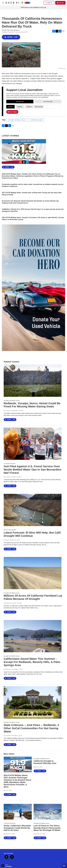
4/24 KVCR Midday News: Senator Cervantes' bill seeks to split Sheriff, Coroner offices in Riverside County (33, 219)
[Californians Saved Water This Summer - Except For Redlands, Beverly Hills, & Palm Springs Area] (33, 636)
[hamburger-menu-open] (3, 3)
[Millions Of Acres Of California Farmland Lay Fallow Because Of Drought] (33, 573)
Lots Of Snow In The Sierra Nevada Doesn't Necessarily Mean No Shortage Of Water (47, 828)
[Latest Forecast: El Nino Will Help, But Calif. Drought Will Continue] (33, 510)
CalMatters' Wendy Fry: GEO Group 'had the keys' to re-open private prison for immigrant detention (33, 210)
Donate (61, 3)
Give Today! (12, 112)
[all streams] (65, 866)
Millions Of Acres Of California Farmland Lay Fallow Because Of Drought (33, 597)
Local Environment (9, 464)
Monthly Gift (20, 102)
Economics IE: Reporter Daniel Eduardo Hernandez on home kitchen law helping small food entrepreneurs (30, 202)
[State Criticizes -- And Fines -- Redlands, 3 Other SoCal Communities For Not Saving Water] (33, 702)
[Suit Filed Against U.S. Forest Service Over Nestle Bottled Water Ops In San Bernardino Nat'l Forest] (33, 444)
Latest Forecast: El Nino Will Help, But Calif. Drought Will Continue (32, 534)
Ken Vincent (7, 411)
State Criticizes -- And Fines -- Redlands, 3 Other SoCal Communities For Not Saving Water (31, 728)
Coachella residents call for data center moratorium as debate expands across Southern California (33, 185)
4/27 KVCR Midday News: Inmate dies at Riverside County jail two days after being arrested (32, 194)
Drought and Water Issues (17, 120)
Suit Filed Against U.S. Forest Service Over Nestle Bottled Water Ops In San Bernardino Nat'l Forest (32, 470)
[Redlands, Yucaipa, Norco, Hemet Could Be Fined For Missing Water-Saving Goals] (33, 381)
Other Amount (39, 107)
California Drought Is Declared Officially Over (45, 762)
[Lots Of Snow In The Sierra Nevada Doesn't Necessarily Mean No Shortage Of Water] (48, 812)
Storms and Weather (10, 530)
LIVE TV (49, 3)
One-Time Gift (48, 102)
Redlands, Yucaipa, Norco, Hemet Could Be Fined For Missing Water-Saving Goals (32, 405)
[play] (3, 866)
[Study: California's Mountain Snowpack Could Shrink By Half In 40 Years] (18, 812)
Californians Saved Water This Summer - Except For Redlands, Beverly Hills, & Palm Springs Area (32, 662)
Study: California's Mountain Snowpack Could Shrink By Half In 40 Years (17, 828)
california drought (36, 120)
